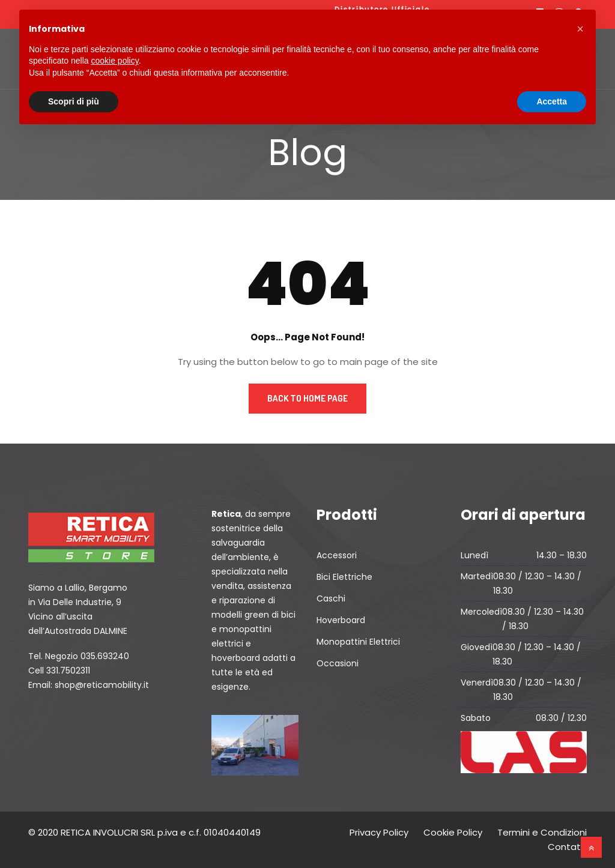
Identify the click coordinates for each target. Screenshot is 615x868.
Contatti (567, 847)
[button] (580, 29)
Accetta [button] (552, 101)
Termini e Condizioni (542, 832)
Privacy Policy (379, 832)
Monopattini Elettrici (358, 642)
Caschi (331, 598)
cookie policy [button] (115, 61)
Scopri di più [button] (74, 101)
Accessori (337, 555)
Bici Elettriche (344, 577)
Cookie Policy (453, 832)
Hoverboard (341, 620)
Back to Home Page (307, 398)
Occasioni (338, 663)
